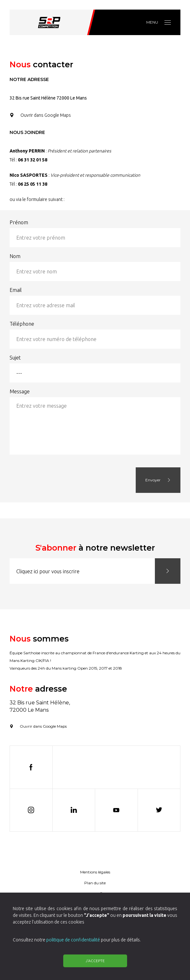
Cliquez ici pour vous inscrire (48, 571)
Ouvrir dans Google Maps (40, 115)
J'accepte (95, 961)
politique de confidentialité (73, 940)
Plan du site (95, 883)
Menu (159, 22)
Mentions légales (95, 872)
